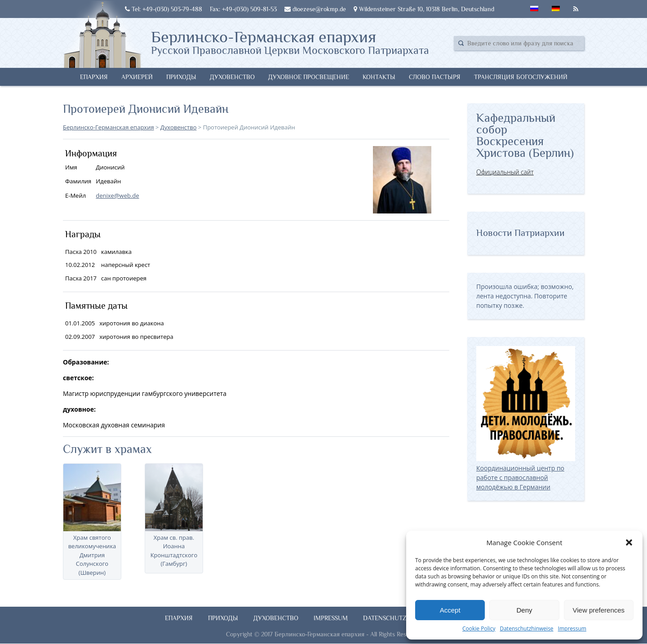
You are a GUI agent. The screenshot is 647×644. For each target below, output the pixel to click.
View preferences (599, 610)
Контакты (379, 77)
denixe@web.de (117, 195)
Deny (524, 610)
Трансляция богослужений (521, 77)
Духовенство (232, 77)
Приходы (181, 77)
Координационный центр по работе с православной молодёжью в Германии (526, 473)
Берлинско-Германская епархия (290, 42)
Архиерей (137, 77)
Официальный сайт (505, 172)
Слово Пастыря (435, 77)
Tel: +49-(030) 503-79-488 (164, 9)
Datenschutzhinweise (526, 628)
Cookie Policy (479, 628)
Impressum (572, 628)
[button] (629, 542)
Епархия (94, 77)
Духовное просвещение (309, 77)
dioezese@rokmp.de (315, 9)
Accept (450, 610)
